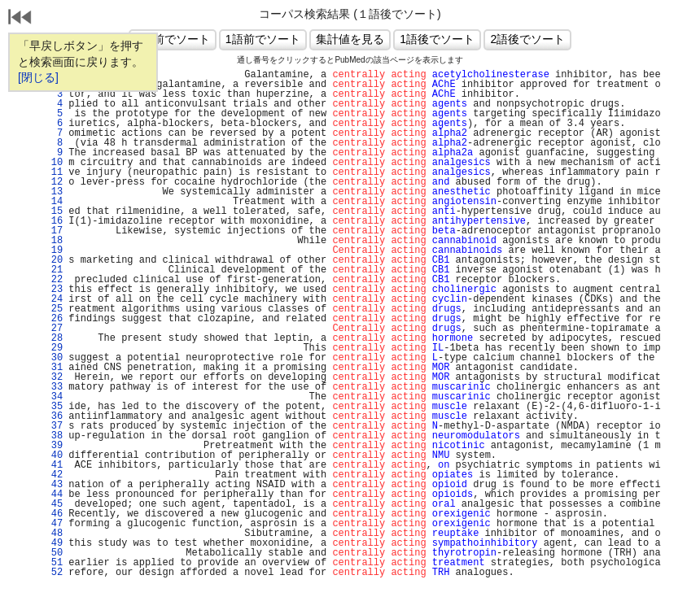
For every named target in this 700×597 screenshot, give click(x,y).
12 (54, 182)
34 (54, 397)
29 (54, 348)
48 (54, 534)
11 (54, 172)
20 (54, 260)
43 (54, 485)
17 (54, 231)
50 (54, 553)
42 (54, 475)
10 (54, 163)
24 (54, 299)
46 (54, 514)
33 (54, 387)
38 (54, 436)
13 (54, 192)
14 (54, 202)
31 (54, 368)
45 (54, 504)
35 (54, 407)
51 (54, 563)
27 (54, 329)
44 (54, 495)
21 (54, 270)
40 (54, 455)
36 (54, 416)
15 (54, 211)
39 (54, 446)
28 (54, 338)
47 (54, 524)
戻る (20, 19)
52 (54, 573)
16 (54, 221)
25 (54, 309)
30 (54, 358)
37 (54, 426)
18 (54, 241)
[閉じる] (38, 77)
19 (54, 251)
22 (54, 280)
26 (54, 319)
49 (54, 543)
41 (54, 465)
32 (54, 377)
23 (54, 290)
